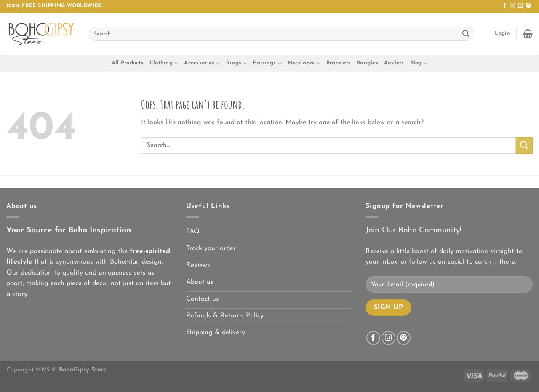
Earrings (267, 63)
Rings (237, 63)
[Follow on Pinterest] (528, 6)
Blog (419, 63)
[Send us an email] (520, 6)
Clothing (164, 63)
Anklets (394, 63)
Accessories (202, 63)
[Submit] (466, 34)
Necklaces (304, 63)
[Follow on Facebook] (504, 6)
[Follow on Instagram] (512, 6)
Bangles (367, 63)
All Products (128, 63)
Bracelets (339, 63)
